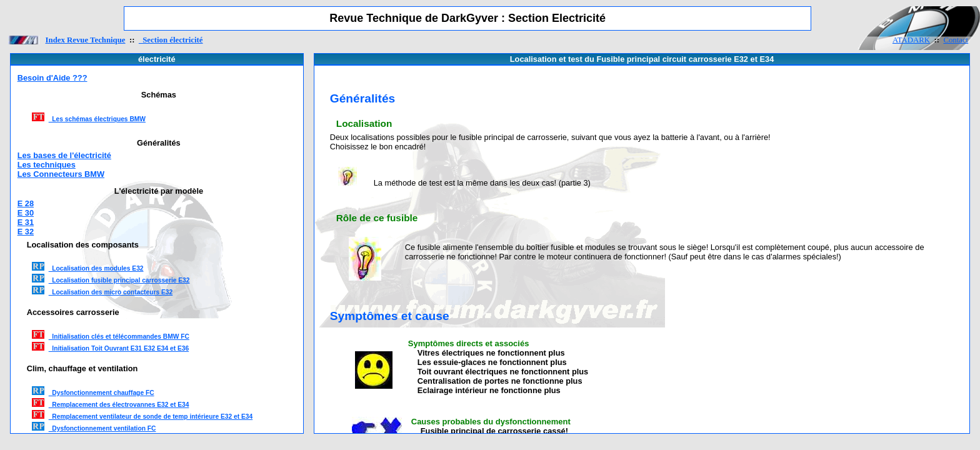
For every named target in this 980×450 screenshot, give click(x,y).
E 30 (26, 213)
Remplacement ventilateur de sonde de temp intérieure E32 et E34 (151, 417)
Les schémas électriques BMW (97, 119)
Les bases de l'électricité (64, 155)
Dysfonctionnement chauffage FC (102, 393)
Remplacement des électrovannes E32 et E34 (119, 405)
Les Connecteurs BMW (61, 174)
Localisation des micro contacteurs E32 (111, 292)
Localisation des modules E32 (96, 268)
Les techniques (47, 165)
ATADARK (911, 40)
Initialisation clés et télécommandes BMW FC (119, 337)
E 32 (26, 232)
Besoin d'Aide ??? (52, 78)
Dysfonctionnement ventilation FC (102, 428)
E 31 (26, 222)
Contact (956, 40)
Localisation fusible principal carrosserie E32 (119, 280)
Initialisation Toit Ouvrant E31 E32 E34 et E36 (119, 348)
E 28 (26, 203)
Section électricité (171, 40)
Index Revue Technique (86, 40)
